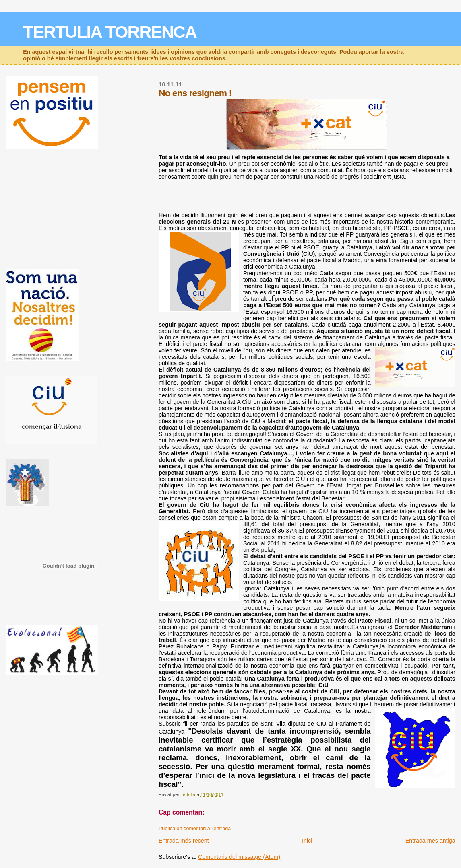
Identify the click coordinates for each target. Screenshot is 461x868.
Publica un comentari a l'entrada (195, 829)
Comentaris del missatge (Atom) (239, 857)
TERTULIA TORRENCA (110, 32)
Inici (307, 841)
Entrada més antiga (430, 841)
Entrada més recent (184, 841)
